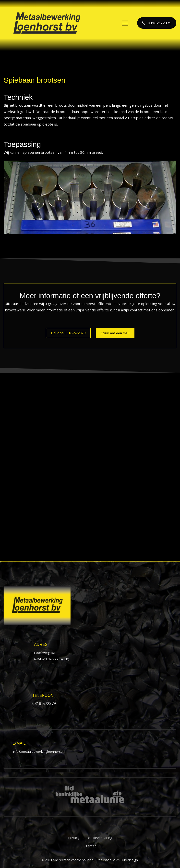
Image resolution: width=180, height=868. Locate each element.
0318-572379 (44, 703)
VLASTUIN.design (125, 860)
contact (136, 310)
